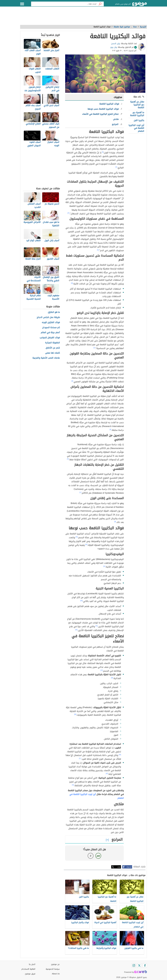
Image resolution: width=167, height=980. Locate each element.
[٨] (110, 429)
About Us (56, 974)
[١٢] (77, 537)
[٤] (98, 250)
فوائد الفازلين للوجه (51, 322)
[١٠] (80, 492)
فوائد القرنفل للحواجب (50, 338)
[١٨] (75, 714)
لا (90, 856)
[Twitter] (139, 965)
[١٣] (86, 545)
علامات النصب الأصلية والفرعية (46, 358)
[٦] (94, 348)
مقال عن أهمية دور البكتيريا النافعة (137, 105)
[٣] (68, 213)
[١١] (115, 522)
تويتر (119, 867)
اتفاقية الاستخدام (28, 969)
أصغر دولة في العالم (50, 333)
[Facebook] (145, 965)
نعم (98, 856)
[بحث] (100, 4)
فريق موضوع (30, 974)
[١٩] (120, 755)
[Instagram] (134, 965)
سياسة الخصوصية (53, 969)
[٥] (72, 283)
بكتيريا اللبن (139, 120)
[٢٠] (80, 758)
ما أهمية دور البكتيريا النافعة (137, 114)
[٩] (68, 459)
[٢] (116, 167)
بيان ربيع (114, 47)
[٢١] (73, 785)
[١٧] (112, 678)
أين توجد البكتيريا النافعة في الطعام (136, 128)
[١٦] (102, 670)
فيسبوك (129, 867)
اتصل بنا (32, 964)
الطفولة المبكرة (52, 343)
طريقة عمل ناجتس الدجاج (48, 317)
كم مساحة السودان (51, 328)
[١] (103, 152)
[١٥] (81, 601)
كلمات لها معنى (52, 353)
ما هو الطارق (54, 312)
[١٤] (104, 566)
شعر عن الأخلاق (53, 348)
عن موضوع (55, 964)
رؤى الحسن (116, 44)
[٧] (72, 381)
